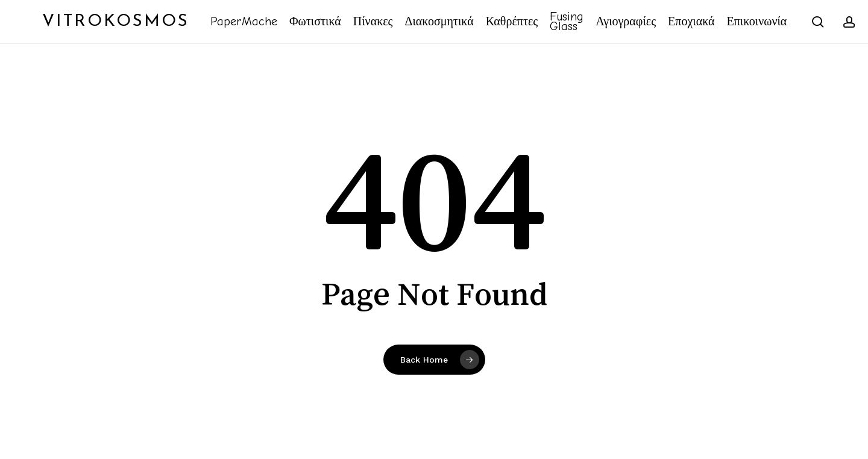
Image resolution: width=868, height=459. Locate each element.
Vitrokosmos (116, 22)
